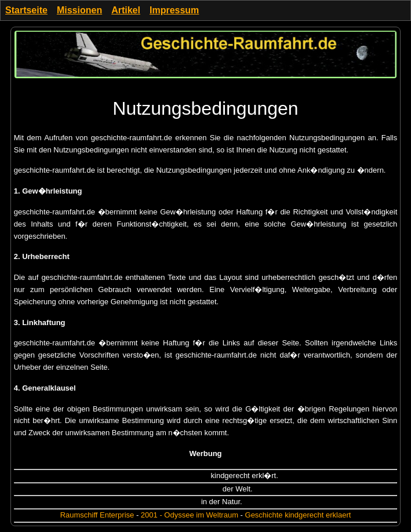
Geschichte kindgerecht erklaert (298, 515)
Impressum (174, 10)
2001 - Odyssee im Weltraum (190, 515)
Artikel (126, 10)
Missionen (79, 10)
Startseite (26, 10)
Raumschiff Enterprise (97, 515)
